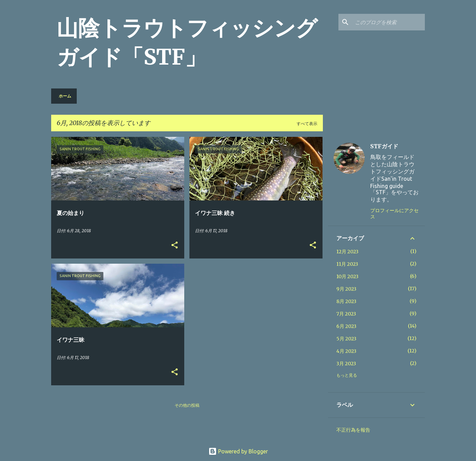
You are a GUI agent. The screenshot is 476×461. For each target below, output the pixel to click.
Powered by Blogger (238, 451)
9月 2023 (346, 289)
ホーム (65, 96)
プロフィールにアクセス (394, 214)
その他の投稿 (187, 405)
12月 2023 (347, 252)
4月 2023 (346, 351)
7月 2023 (346, 314)
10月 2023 (347, 276)
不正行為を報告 (353, 430)
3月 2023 (346, 364)
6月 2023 (346, 326)
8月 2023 (346, 301)
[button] (175, 246)
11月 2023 (347, 264)
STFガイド (384, 146)
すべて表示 (307, 124)
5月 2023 (346, 339)
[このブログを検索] (389, 22)
